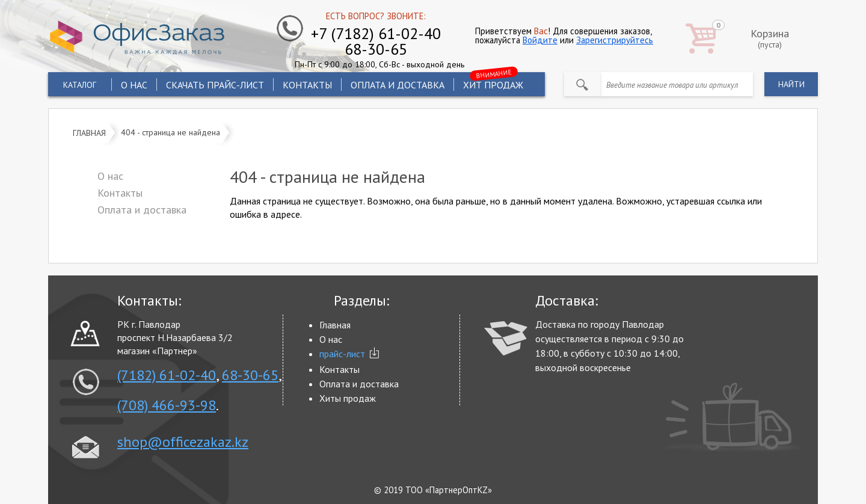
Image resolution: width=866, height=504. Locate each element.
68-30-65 (250, 375)
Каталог (80, 85)
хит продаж (493, 83)
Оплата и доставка (398, 85)
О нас (134, 85)
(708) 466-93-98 (167, 405)
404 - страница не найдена (170, 132)
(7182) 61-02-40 (167, 375)
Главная (89, 133)
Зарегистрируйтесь (615, 40)
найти (791, 84)
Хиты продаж (348, 398)
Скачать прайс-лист (215, 85)
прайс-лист (342, 354)
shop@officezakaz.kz (183, 442)
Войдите (540, 40)
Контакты (307, 85)
